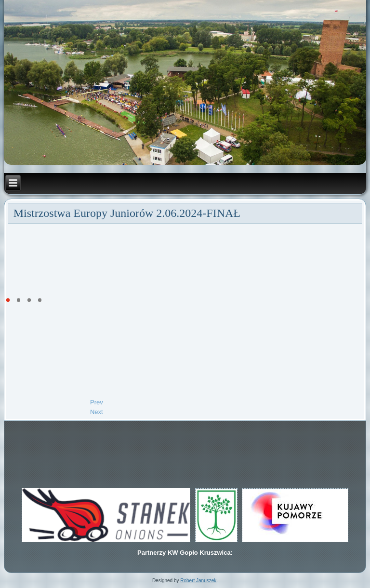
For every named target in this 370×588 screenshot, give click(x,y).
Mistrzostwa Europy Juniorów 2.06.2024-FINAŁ (127, 213)
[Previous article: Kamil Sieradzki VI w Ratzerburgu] (97, 402)
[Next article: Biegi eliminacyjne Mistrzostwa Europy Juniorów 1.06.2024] (97, 412)
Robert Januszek (198, 581)
